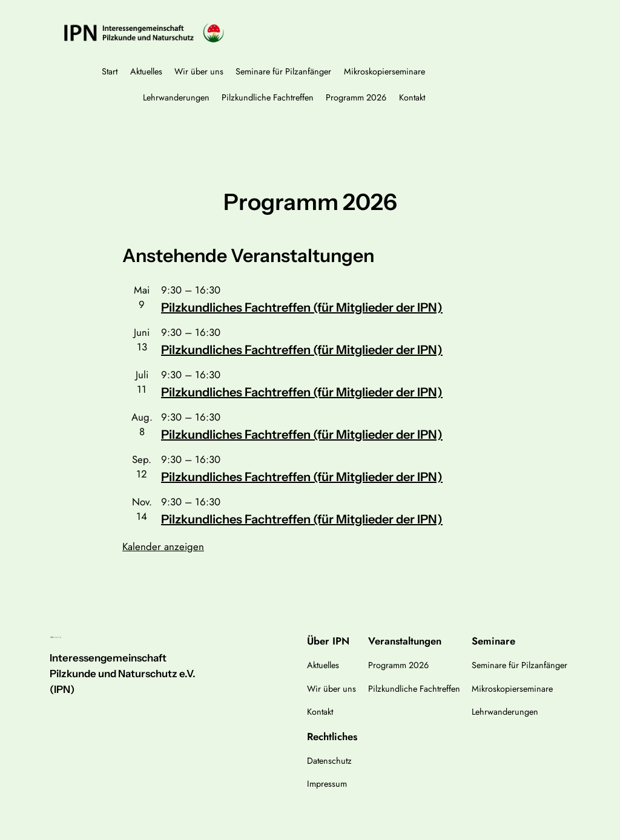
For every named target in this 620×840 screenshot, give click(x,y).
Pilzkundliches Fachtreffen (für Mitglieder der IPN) (302, 307)
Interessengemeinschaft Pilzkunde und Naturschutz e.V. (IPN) (123, 674)
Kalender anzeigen (163, 546)
